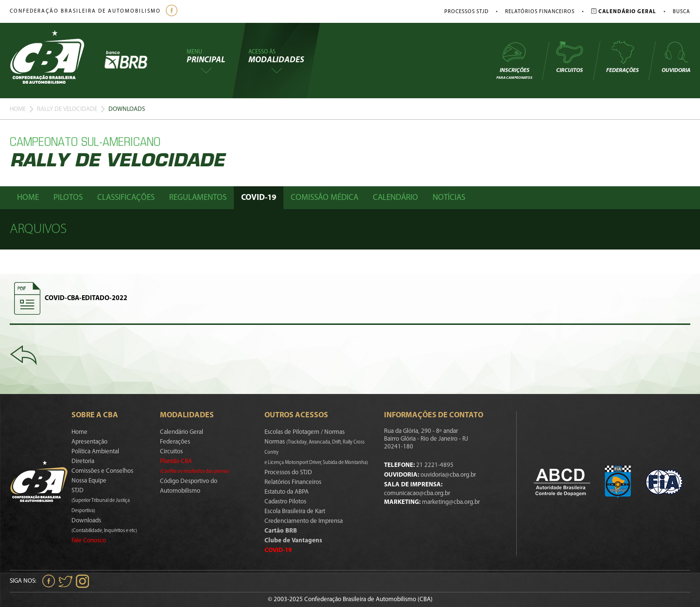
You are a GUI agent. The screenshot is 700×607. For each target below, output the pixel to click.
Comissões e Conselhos (102, 471)
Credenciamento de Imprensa (304, 521)
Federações (622, 57)
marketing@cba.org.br (451, 502)
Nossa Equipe (89, 481)
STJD (101, 500)
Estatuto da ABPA (287, 492)
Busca (682, 12)
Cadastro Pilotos (285, 502)
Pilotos (68, 198)
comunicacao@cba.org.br (417, 493)
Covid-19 (259, 198)
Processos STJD (466, 12)
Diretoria (83, 461)
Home (18, 109)
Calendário (395, 198)
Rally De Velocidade (67, 109)
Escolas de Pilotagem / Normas (305, 432)
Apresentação (89, 442)
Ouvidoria (676, 57)
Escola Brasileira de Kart (295, 511)
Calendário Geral (182, 432)
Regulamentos (198, 198)
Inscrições (514, 60)
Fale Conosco (89, 541)
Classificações (126, 198)
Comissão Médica (324, 198)
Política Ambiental (95, 452)
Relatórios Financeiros (540, 12)
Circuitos (569, 57)
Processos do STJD (288, 473)
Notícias (449, 198)
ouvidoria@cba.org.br (448, 475)
